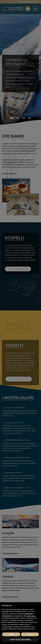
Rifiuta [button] (11, 634)
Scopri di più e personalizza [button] (20, 639)
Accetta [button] (30, 634)
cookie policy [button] (31, 616)
